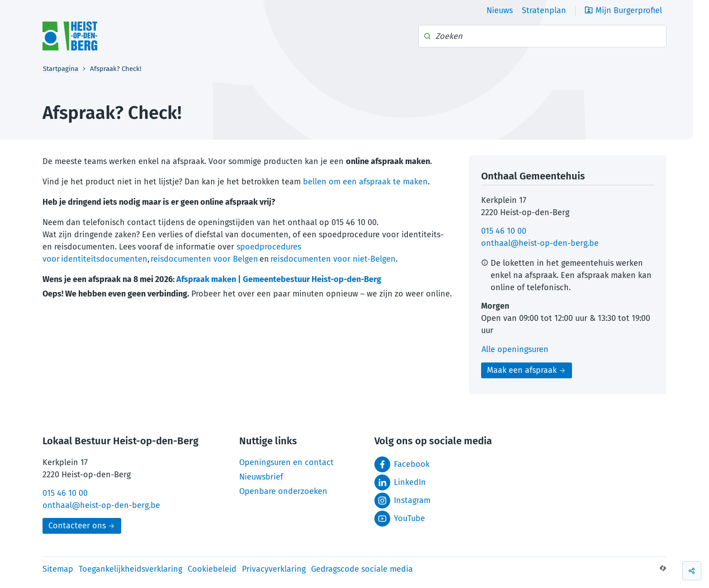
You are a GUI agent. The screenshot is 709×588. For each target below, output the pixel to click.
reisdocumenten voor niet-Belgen (333, 259)
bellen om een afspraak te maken (365, 182)
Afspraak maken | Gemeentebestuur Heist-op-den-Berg (279, 279)
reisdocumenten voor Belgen (204, 259)
